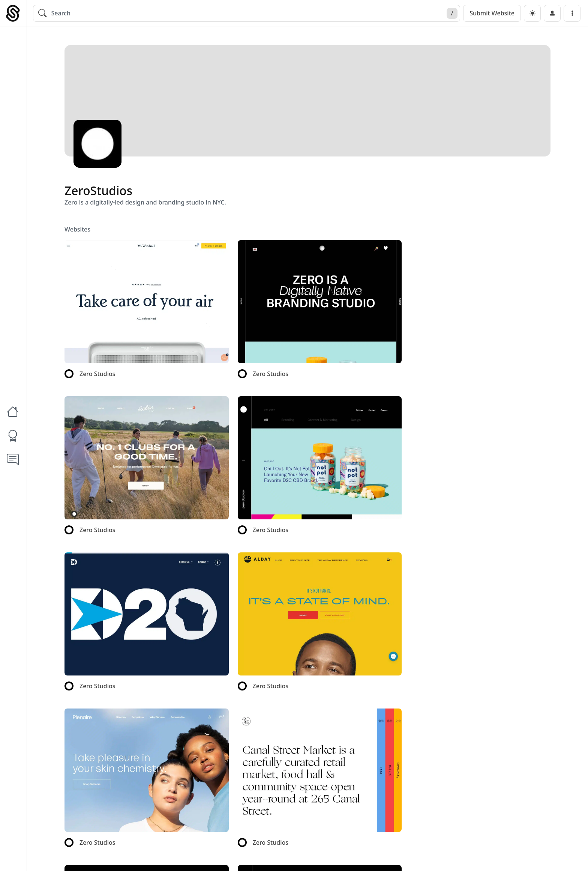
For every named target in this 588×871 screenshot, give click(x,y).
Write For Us (513, 857)
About (450, 857)
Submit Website (492, 13)
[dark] (532, 13)
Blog (477, 857)
